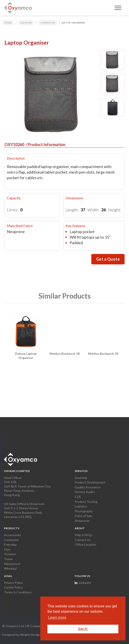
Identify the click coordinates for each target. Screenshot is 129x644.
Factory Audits (85, 492)
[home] (18, 8)
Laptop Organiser (73, 23)
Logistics (81, 506)
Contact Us (83, 540)
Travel (8, 559)
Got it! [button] (83, 629)
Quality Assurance (88, 487)
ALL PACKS (26, 23)
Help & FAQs (84, 535)
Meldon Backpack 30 (103, 354)
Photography (84, 511)
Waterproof (12, 564)
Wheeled (10, 568)
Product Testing (86, 502)
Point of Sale (83, 516)
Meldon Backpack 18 (64, 354)
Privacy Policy (13, 583)
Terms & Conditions (18, 592)
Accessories (13, 535)
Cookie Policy (13, 587)
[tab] (113, 60)
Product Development (90, 482)
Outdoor (10, 554)
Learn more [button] (57, 617)
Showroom (82, 521)
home (8, 23)
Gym (7, 549)
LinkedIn (85, 583)
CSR (78, 497)
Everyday (10, 544)
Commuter (11, 540)
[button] (118, 8)
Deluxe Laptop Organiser (26, 356)
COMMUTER (48, 23)
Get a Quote (108, 259)
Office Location (85, 544)
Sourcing (81, 478)
